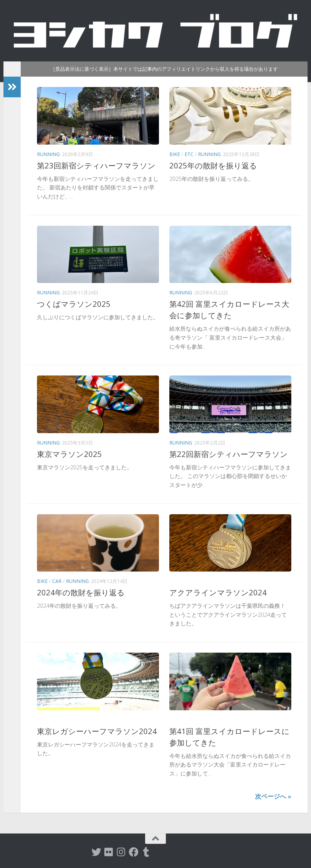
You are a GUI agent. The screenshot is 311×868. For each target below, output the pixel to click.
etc (189, 154)
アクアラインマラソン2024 (218, 592)
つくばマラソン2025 (74, 304)
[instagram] (121, 852)
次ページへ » (273, 796)
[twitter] (96, 852)
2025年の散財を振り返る (213, 165)
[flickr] (109, 852)
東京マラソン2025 (69, 454)
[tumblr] (146, 852)
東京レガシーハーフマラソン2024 (97, 731)
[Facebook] (134, 852)
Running (48, 154)
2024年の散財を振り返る (81, 592)
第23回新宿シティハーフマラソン (96, 165)
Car (57, 581)
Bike (175, 154)
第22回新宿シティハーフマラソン (229, 454)
